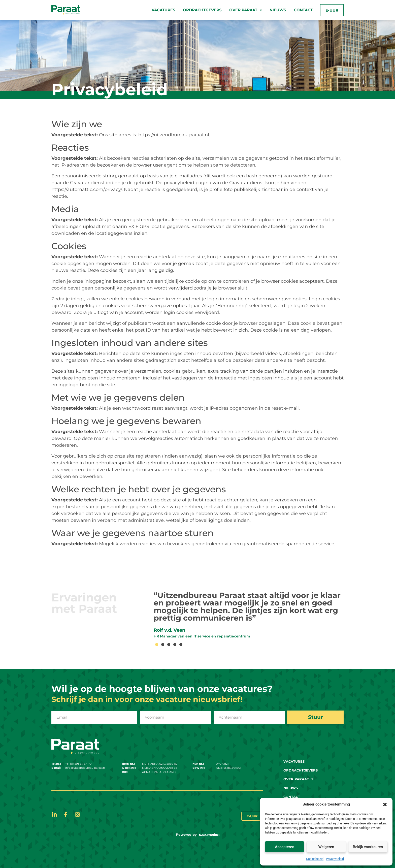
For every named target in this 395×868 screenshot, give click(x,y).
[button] (385, 804)
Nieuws (278, 10)
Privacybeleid (335, 859)
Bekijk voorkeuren (368, 847)
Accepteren (285, 847)
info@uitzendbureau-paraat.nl (85, 768)
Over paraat (246, 10)
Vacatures (163, 10)
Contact (303, 10)
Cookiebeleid (315, 859)
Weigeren (326, 847)
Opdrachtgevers (202, 10)
